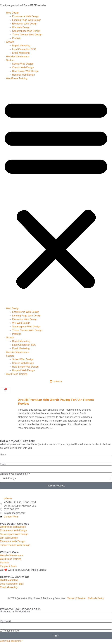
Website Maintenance (18, 56)
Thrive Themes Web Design (28, 35)
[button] (56, 193)
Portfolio (17, 38)
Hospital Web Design (24, 75)
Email (3, 464)
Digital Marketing (22, 46)
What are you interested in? (15, 474)
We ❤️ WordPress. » (23, 570)
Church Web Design (23, 67)
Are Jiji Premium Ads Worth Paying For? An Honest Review (56, 402)
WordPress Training (17, 78)
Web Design (13, 13)
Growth (10, 42)
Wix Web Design (21, 27)
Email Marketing (21, 53)
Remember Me (9, 631)
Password (5, 621)
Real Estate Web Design (26, 71)
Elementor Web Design (25, 24)
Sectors (10, 60)
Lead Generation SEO (24, 49)
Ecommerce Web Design (26, 16)
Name (3, 455)
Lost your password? (11, 641)
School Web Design (23, 64)
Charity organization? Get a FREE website (23, 5)
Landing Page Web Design (27, 20)
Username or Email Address (15, 612)
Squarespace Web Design (27, 31)
